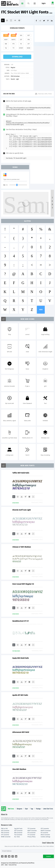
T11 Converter (31, 835)
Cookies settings (46, 837)
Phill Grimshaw (15, 76)
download (17, 57)
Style (26, 809)
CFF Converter (5, 835)
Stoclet (13, 79)
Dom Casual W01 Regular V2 (23, 584)
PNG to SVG (4, 829)
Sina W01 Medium (19, 769)
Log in (44, 3)
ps (21, 44)
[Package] (19, 20)
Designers (19, 809)
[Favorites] (7, 20)
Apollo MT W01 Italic (20, 695)
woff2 (13, 40)
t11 (13, 48)
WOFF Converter (32, 831)
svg (21, 35)
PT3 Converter (32, 833)
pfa (29, 40)
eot (29, 35)
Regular (13, 68)
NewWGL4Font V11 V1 (21, 621)
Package (38, 809)
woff (6, 40)
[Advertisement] (45, 33)
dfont (21, 48)
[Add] (3, 20)
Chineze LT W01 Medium (22, 547)
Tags (32, 809)
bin (6, 44)
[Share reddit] (40, 21)
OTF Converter (45, 829)
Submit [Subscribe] (48, 856)
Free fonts (10, 4)
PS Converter (44, 833)
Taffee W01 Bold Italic (21, 473)
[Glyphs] (15, 20)
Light (17, 79)
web (13, 35)
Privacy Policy (31, 837)
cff (29, 44)
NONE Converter (6, 837)
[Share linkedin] (52, 21)
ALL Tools (17, 837)
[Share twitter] (44, 21)
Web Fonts (11, 809)
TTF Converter (31, 829)
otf (21, 40)
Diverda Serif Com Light (22, 510)
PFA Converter (5, 833)
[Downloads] (22, 497)
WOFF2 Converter (46, 831)
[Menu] (35, 3)
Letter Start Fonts (48, 809)
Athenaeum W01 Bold (21, 732)
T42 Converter (18, 835)
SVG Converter (5, 831)
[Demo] (11, 20)
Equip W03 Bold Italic (21, 658)
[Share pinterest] (48, 21)
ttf (6, 35)
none (29, 48)
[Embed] (29, 497)
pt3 (14, 44)
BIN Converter (18, 833)
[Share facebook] (36, 21)
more (41, 310)
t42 (6, 48)
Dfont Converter (45, 835)
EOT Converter (18, 831)
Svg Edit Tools (18, 829)
